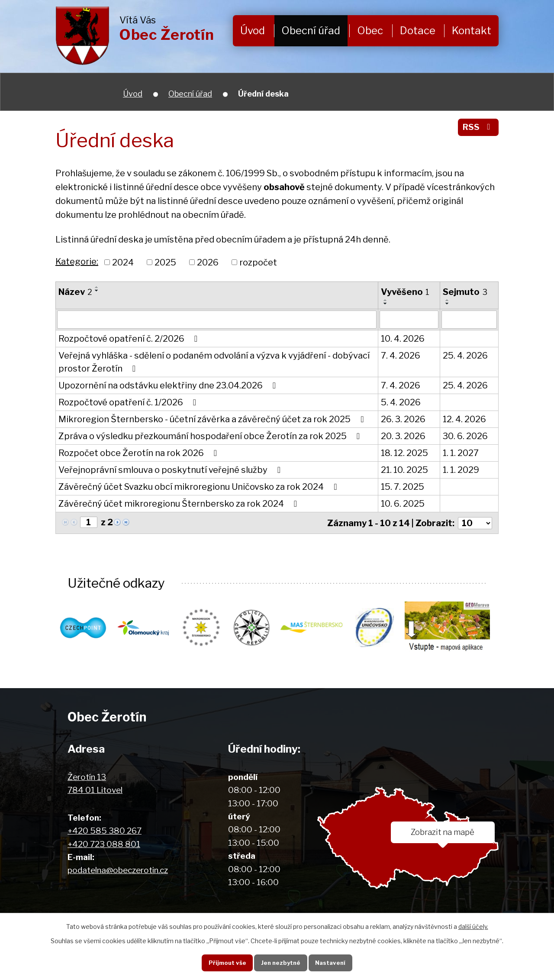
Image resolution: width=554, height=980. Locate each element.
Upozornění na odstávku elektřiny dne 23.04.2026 (169, 385)
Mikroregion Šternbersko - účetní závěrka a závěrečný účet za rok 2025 (213, 419)
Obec (370, 31)
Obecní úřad (311, 31)
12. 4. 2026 (464, 419)
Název (75, 292)
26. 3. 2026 (403, 419)
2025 (165, 262)
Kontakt (472, 31)
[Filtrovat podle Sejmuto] (469, 320)
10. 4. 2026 (403, 339)
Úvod (253, 31)
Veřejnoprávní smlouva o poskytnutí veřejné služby (171, 470)
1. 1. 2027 (461, 453)
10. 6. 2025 (403, 504)
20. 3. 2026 (403, 436)
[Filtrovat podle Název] (217, 320)
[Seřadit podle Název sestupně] (97, 291)
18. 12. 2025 (404, 453)
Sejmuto (465, 292)
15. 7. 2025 (403, 487)
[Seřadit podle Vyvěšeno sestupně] (386, 304)
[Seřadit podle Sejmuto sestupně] (448, 304)
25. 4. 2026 (465, 356)
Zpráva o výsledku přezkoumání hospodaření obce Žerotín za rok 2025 (211, 436)
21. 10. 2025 (404, 470)
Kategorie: (77, 262)
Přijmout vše (225, 962)
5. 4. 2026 (401, 402)
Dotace (418, 31)
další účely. (473, 926)
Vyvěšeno (405, 292)
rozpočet (258, 262)
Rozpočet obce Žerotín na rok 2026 (140, 453)
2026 (208, 262)
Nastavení (332, 962)
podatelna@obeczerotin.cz (118, 870)
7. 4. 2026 (401, 356)
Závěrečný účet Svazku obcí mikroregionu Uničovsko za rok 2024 (200, 487)
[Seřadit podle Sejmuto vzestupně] (448, 300)
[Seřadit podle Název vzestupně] (97, 287)
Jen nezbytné (280, 962)
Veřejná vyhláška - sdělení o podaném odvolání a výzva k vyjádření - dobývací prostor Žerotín (214, 362)
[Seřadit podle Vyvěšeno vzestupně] (386, 300)
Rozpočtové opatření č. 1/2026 (129, 402)
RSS (478, 128)
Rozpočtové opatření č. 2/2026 (130, 339)
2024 (123, 262)
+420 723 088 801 (104, 844)
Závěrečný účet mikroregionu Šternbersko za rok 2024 (180, 504)
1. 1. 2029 (461, 470)
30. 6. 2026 (465, 436)
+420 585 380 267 (105, 831)
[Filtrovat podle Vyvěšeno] (409, 320)
